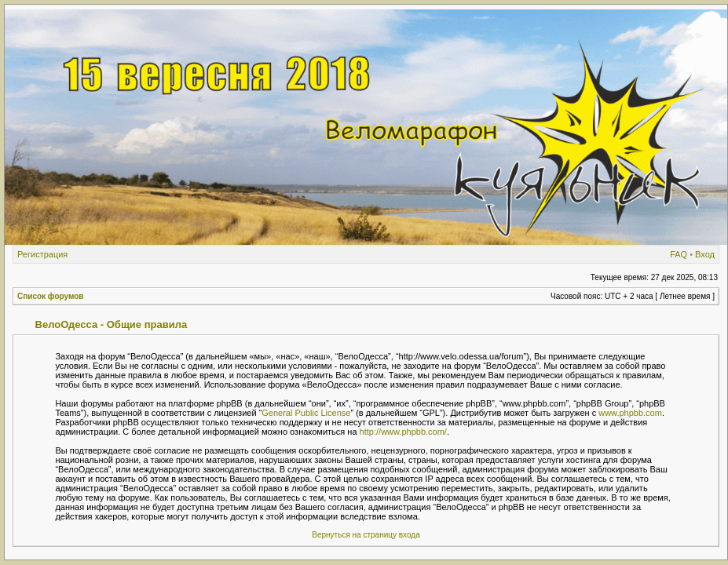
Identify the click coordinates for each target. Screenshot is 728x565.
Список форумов (51, 296)
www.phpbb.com (630, 413)
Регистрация (42, 254)
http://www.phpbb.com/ (403, 432)
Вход (705, 254)
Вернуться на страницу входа (366, 535)
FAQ (679, 254)
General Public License (306, 413)
